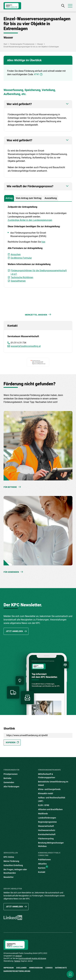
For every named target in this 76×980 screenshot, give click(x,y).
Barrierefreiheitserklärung (17, 971)
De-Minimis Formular (21, 258)
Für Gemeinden (11, 572)
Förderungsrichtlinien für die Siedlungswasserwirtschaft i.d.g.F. (39, 272)
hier (43, 242)
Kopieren (11, 742)
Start (5, 44)
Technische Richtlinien (22, 277)
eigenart (19, 956)
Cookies (49, 968)
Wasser (40, 44)
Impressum (9, 968)
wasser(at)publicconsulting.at (26, 346)
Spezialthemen (18, 281)
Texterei (17, 961)
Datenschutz (61, 968)
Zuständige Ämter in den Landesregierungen (30, 220)
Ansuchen (16, 254)
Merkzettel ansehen (36, 315)
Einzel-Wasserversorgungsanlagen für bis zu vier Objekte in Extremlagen (31, 47)
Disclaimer (21, 968)
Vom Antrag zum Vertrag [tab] (29, 198)
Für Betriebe (10, 487)
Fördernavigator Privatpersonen (22, 44)
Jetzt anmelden (14, 631)
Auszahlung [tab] (51, 198)
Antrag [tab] (9, 198)
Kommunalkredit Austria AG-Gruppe (32, 958)
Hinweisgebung (36, 968)
